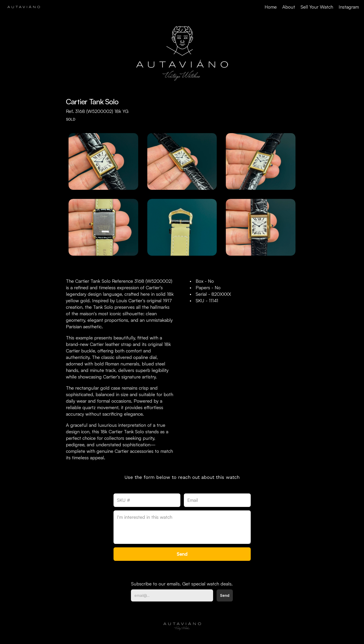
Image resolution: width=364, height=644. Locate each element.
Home (271, 7)
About (289, 7)
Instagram (349, 7)
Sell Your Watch (317, 7)
